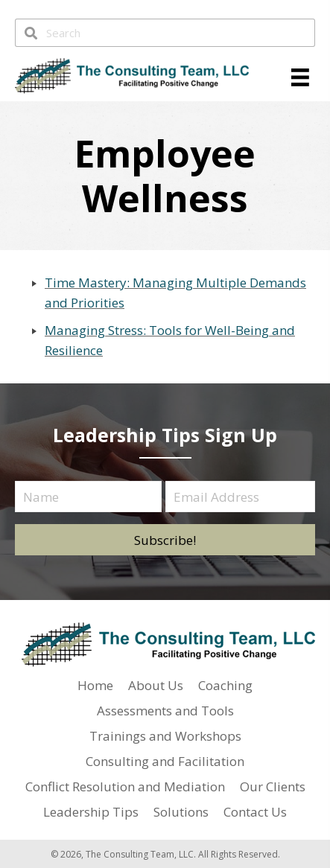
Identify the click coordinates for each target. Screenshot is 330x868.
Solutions (181, 812)
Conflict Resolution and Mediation (125, 786)
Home (95, 685)
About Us (156, 685)
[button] (165, 540)
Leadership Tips (91, 812)
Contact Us (255, 812)
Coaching (225, 685)
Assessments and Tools (165, 711)
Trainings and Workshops (165, 736)
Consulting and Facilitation (165, 761)
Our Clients (273, 786)
